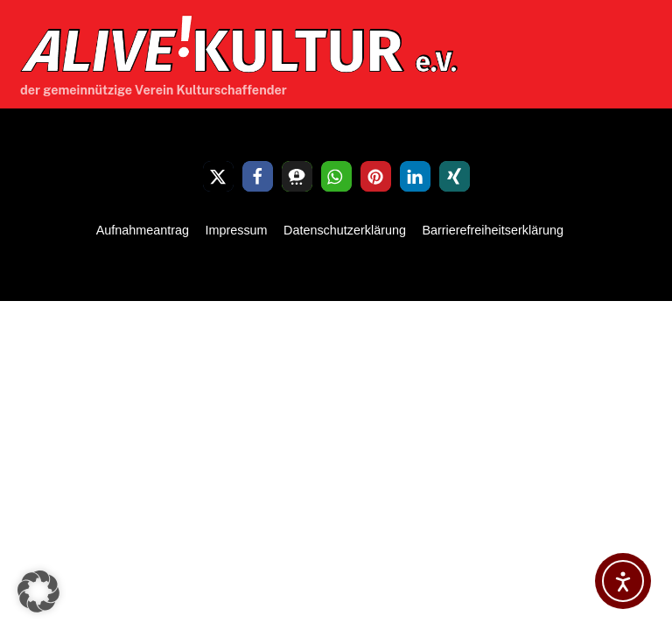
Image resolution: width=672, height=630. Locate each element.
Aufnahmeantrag (143, 230)
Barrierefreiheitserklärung (493, 230)
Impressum (236, 230)
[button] (218, 176)
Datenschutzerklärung (345, 230)
